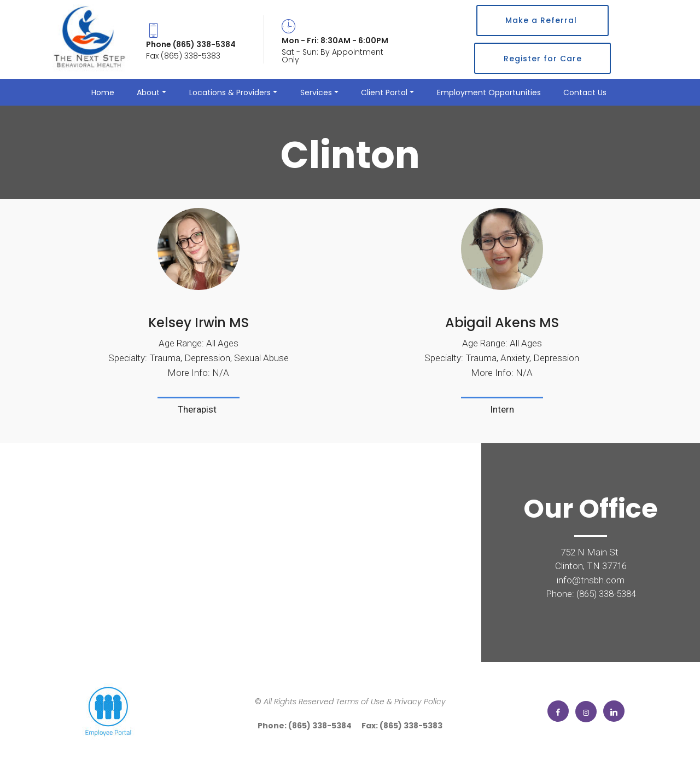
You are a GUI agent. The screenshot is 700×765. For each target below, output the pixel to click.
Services (316, 92)
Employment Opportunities (489, 92)
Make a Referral (542, 20)
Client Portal (384, 92)
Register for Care (543, 59)
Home (103, 92)
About (148, 92)
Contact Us (586, 92)
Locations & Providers (230, 92)
